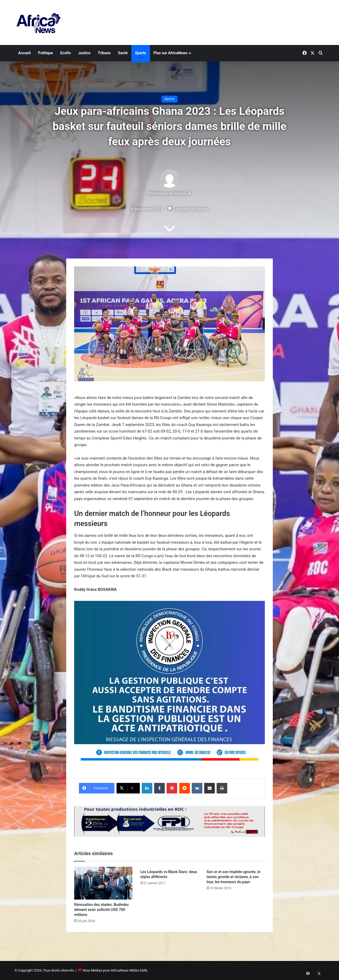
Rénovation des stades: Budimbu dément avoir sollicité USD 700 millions (101, 910)
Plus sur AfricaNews (171, 53)
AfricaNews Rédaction (167, 194)
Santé (123, 53)
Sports (141, 53)
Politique (46, 53)
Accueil (24, 53)
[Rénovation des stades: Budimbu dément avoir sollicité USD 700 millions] (103, 883)
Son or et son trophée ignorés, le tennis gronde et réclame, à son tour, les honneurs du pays (233, 877)
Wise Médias (92, 970)
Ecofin (66, 53)
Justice (84, 53)
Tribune (104, 53)
